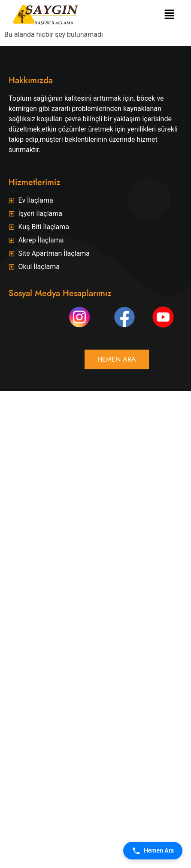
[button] (170, 15)
